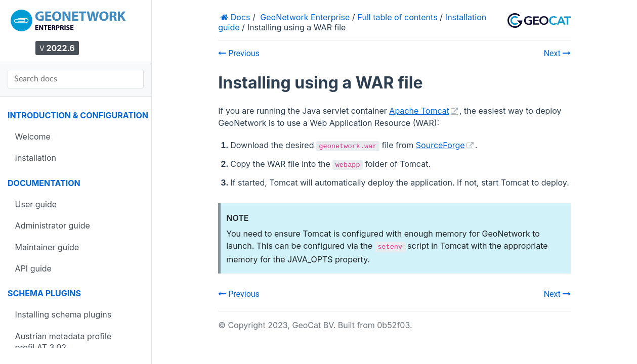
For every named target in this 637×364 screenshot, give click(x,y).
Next (557, 53)
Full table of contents (398, 17)
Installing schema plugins (63, 314)
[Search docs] (76, 79)
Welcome (33, 136)
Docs (239, 17)
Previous (239, 53)
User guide (36, 204)
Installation (36, 158)
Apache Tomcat (419, 111)
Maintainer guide (47, 247)
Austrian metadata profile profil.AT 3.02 (63, 342)
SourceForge (440, 145)
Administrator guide (53, 225)
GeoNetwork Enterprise (305, 17)
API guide (33, 268)
